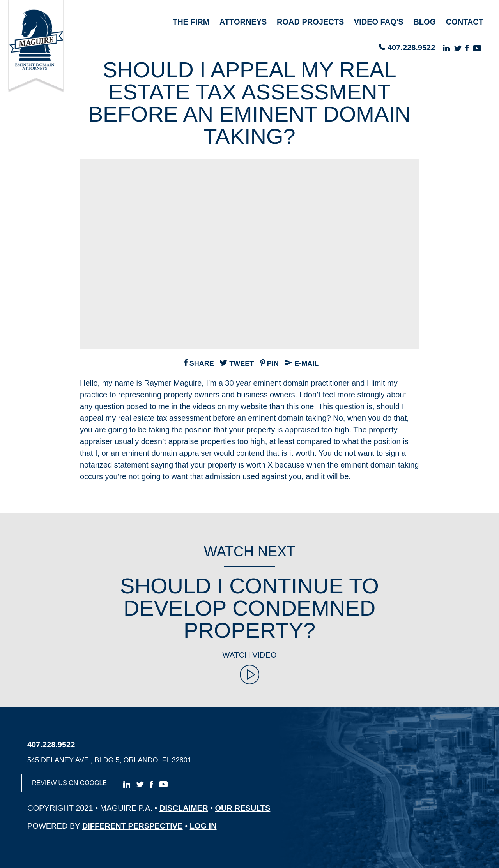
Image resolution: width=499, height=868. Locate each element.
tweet (237, 363)
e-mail (302, 363)
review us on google (69, 783)
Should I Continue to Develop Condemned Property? (249, 608)
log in (203, 826)
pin (269, 363)
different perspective (133, 826)
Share (199, 363)
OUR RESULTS (243, 808)
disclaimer (184, 808)
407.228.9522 (411, 48)
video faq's (379, 22)
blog (425, 22)
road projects (310, 22)
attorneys (243, 22)
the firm (191, 22)
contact (465, 22)
